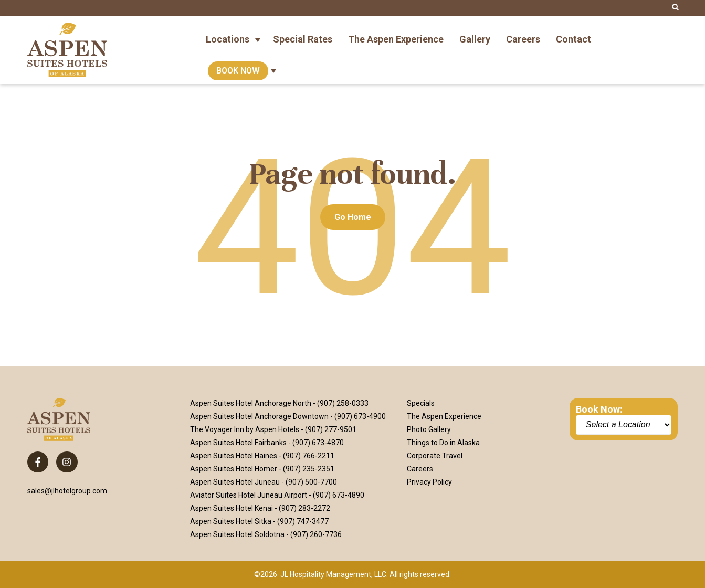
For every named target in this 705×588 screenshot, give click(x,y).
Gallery (475, 33)
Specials (421, 403)
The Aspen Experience (396, 33)
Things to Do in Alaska (443, 443)
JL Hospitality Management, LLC (333, 574)
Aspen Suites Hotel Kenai (232, 508)
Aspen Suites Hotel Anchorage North (251, 403)
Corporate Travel (435, 456)
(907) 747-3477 (303, 521)
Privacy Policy (429, 482)
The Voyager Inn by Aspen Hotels (245, 429)
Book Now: (599, 409)
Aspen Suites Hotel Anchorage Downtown (259, 416)
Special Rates (303, 33)
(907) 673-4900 (360, 416)
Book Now (238, 65)
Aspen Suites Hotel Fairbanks (238, 443)
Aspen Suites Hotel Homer (234, 469)
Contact (574, 33)
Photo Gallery (429, 429)
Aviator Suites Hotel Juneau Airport (249, 495)
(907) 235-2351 (309, 469)
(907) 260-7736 (316, 534)
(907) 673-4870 (318, 443)
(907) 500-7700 (311, 482)
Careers (523, 33)
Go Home (353, 217)
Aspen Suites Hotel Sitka (231, 521)
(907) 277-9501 (331, 429)
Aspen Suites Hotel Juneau (235, 482)
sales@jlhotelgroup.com (67, 491)
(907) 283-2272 (304, 508)
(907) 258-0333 (343, 403)
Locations (228, 33)
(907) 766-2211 (309, 456)
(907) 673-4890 (339, 495)
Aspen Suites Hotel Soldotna (237, 534)
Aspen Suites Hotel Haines (234, 456)
